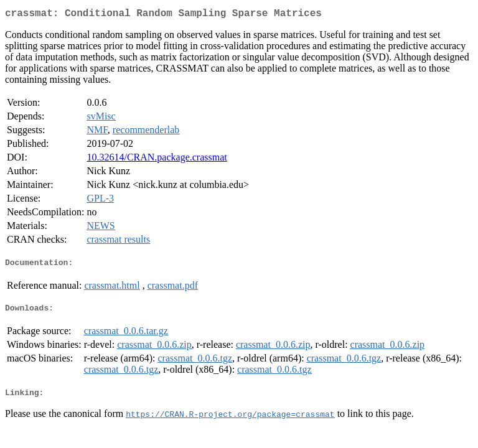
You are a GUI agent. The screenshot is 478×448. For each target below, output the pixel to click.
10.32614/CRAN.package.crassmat (157, 160)
